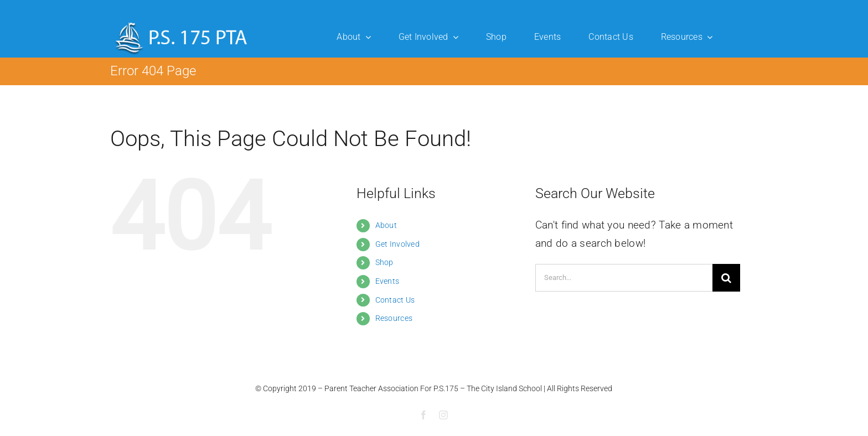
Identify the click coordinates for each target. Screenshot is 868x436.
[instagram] (443, 415)
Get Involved (397, 244)
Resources (394, 318)
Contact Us (395, 300)
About (386, 225)
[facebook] (423, 415)
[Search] (726, 278)
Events (387, 281)
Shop (384, 262)
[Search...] (624, 278)
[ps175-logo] (181, 22)
